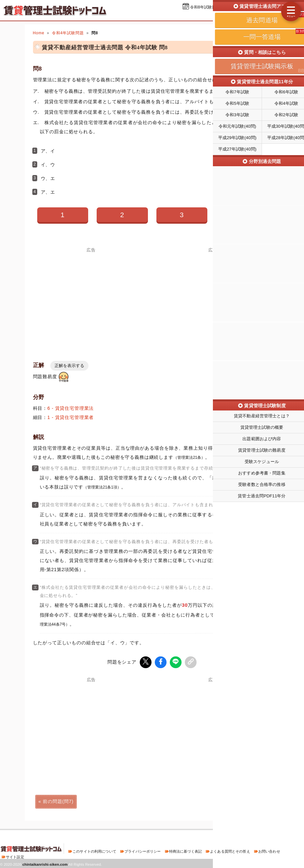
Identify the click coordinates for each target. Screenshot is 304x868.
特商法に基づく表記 (185, 851)
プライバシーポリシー (143, 851)
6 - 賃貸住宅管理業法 (71, 408)
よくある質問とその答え (230, 851)
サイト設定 (15, 856)
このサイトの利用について (94, 851)
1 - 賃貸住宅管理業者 (71, 417)
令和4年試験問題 (68, 33)
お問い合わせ (269, 851)
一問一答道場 (263, 16)
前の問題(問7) (58, 801)
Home (39, 33)
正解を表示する (69, 366)
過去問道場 (228, 16)
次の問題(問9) (246, 801)
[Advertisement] (91, 298)
